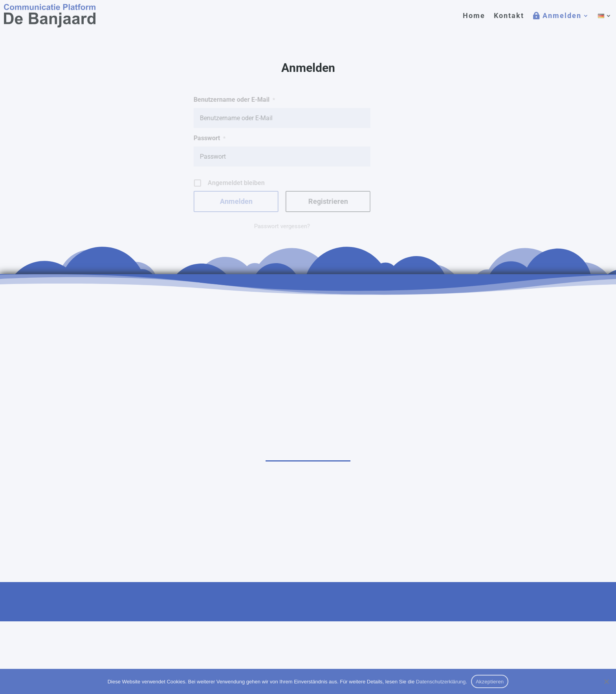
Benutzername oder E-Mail (220, 100)
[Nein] (606, 681)
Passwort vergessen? (268, 226)
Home (474, 16)
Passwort (195, 138)
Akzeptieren (490, 682)
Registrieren (313, 201)
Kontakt (509, 16)
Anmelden (562, 16)
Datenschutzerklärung (441, 682)
